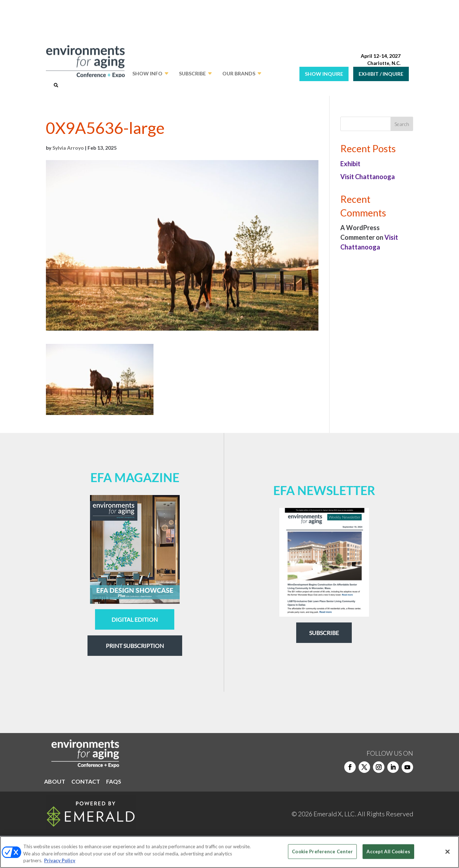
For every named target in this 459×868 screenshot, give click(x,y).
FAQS (114, 782)
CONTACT (86, 782)
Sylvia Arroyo (68, 148)
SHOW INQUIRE (324, 74)
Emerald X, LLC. (335, 814)
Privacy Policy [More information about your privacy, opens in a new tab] (60, 860)
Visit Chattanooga (368, 177)
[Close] (448, 851)
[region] (229, 852)
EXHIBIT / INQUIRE (381, 74)
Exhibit (350, 164)
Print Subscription (135, 646)
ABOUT (55, 782)
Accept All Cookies (388, 851)
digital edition (135, 619)
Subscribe (324, 633)
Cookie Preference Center (322, 851)
